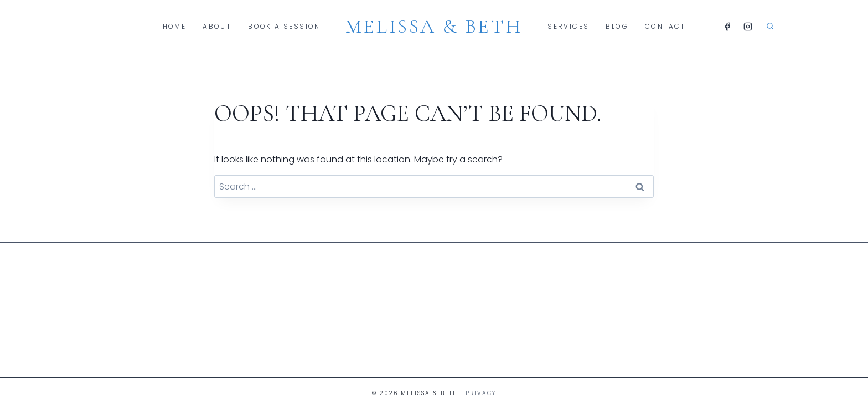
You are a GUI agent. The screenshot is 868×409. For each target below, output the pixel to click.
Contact (665, 26)
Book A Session (284, 26)
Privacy (481, 393)
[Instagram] (748, 27)
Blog (617, 26)
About (217, 26)
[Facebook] (727, 27)
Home (175, 26)
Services (568, 26)
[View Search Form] (770, 27)
